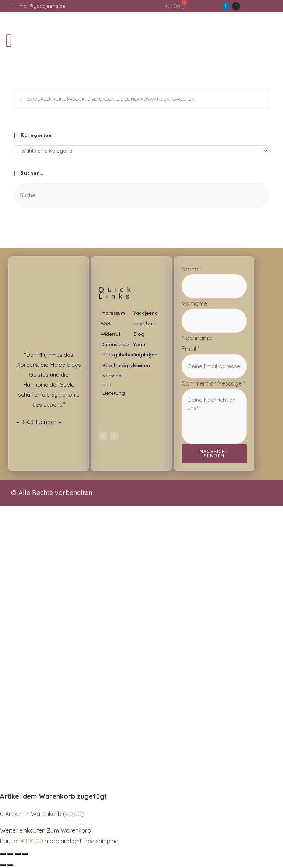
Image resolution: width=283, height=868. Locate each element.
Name (191, 269)
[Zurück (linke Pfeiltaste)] (3, 865)
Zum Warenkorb (69, 830)
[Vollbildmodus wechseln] (18, 854)
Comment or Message (213, 383)
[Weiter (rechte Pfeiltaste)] (10, 865)
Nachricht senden (214, 454)
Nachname (197, 338)
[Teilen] (10, 854)
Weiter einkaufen (23, 830)
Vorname (194, 303)
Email (191, 349)
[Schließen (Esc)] (3, 854)
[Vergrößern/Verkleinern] (25, 854)
